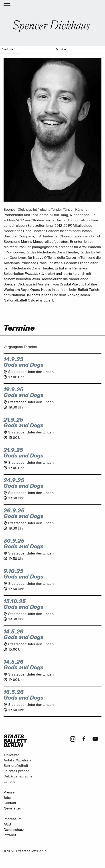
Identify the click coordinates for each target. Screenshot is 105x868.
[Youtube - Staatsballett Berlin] (95, 739)
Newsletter (12, 808)
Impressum (13, 819)
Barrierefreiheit (16, 766)
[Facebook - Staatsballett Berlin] (84, 739)
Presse (9, 792)
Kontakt (10, 803)
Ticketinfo (11, 755)
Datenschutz (14, 830)
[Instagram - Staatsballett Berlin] (73, 739)
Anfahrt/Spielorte (18, 760)
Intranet (10, 835)
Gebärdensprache (18, 776)
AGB (7, 824)
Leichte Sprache (16, 771)
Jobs (7, 798)
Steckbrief (8, 50)
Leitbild (9, 782)
